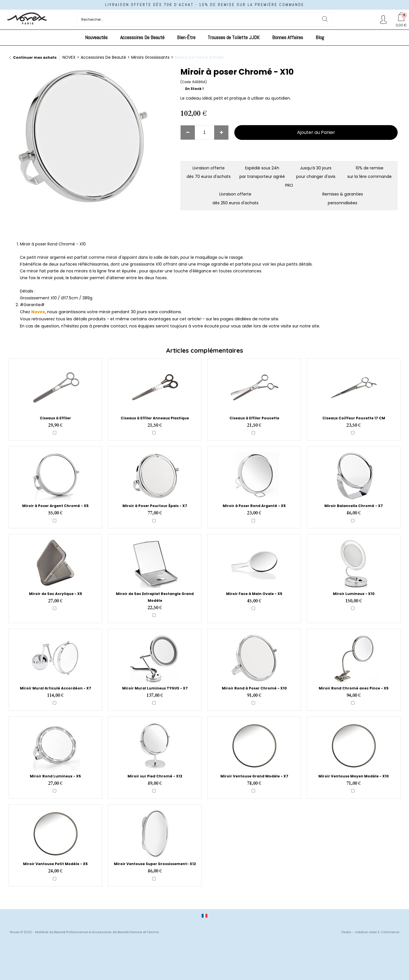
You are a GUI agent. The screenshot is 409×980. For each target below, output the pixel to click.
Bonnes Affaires (288, 37)
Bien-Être (186, 37)
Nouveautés (96, 37)
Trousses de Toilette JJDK (234, 37)
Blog (320, 37)
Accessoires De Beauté (142, 37)
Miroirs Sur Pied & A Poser (199, 57)
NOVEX (69, 57)
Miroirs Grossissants (150, 57)
